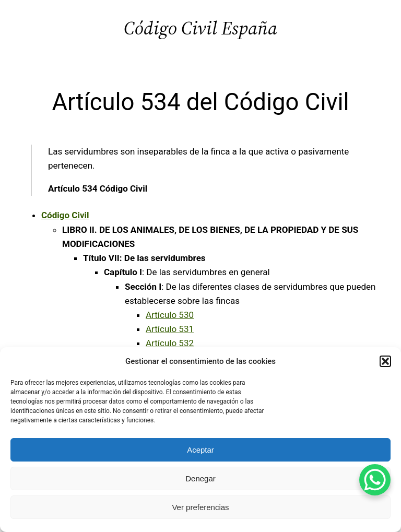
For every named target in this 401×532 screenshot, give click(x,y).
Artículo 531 (170, 329)
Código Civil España (200, 28)
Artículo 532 (170, 343)
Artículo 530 (170, 315)
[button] (385, 361)
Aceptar (200, 450)
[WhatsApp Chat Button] (375, 480)
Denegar (200, 478)
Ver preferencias (200, 507)
